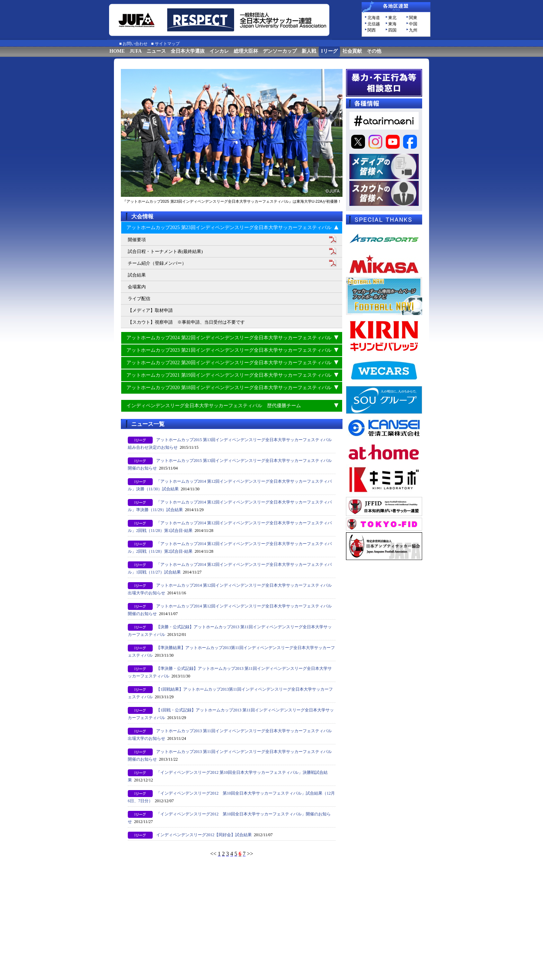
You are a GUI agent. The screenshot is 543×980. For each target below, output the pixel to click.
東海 (392, 24)
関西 (372, 30)
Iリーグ (329, 51)
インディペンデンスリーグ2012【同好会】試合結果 (204, 835)
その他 (374, 51)
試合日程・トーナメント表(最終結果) (165, 251)
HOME (117, 51)
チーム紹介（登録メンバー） (157, 263)
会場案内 (137, 287)
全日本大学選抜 (188, 51)
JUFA (136, 51)
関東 (413, 18)
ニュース (156, 51)
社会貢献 (352, 51)
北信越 (374, 24)
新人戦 (309, 51)
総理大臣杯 (246, 51)
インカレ (219, 51)
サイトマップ (167, 44)
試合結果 (137, 275)
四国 (392, 30)
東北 (392, 18)
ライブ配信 (139, 299)
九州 (413, 30)
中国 (413, 24)
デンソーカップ (280, 51)
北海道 (374, 18)
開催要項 (137, 240)
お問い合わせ (135, 44)
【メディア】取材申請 (150, 310)
